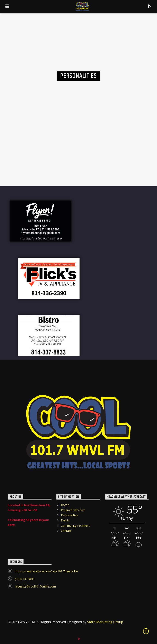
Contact (66, 531)
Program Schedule (73, 510)
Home (65, 505)
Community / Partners (76, 526)
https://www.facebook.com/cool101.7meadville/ (47, 571)
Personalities (69, 515)
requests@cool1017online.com (35, 586)
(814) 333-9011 (25, 579)
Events (65, 520)
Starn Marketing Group (105, 622)
